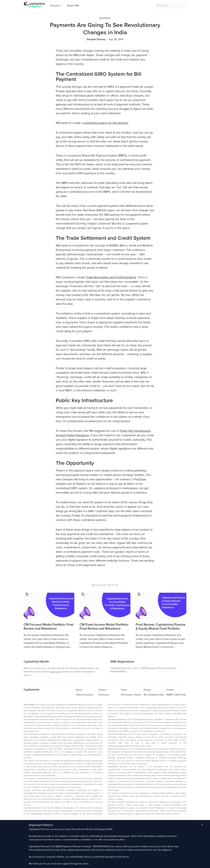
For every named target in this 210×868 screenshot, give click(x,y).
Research (55, 6)
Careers (102, 690)
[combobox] (171, 6)
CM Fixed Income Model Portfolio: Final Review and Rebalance (104, 627)
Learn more (56, 672)
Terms (124, 690)
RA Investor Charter (131, 695)
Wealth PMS (73, 6)
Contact (170, 690)
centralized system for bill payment (106, 123)
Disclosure (104, 695)
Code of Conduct (84, 695)
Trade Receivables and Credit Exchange (111, 277)
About (79, 690)
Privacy (147, 690)
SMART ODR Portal (176, 695)
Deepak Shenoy (96, 39)
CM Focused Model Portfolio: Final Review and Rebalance (49, 627)
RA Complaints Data (154, 695)
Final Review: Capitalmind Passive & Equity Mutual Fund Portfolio (161, 627)
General (105, 18)
